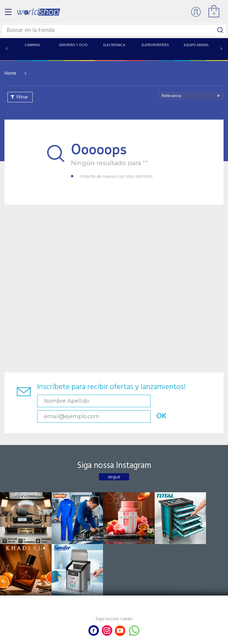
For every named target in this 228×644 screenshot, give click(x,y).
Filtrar (22, 97)
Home (10, 73)
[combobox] (191, 96)
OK (202, 401)
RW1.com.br (134, 637)
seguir (114, 461)
